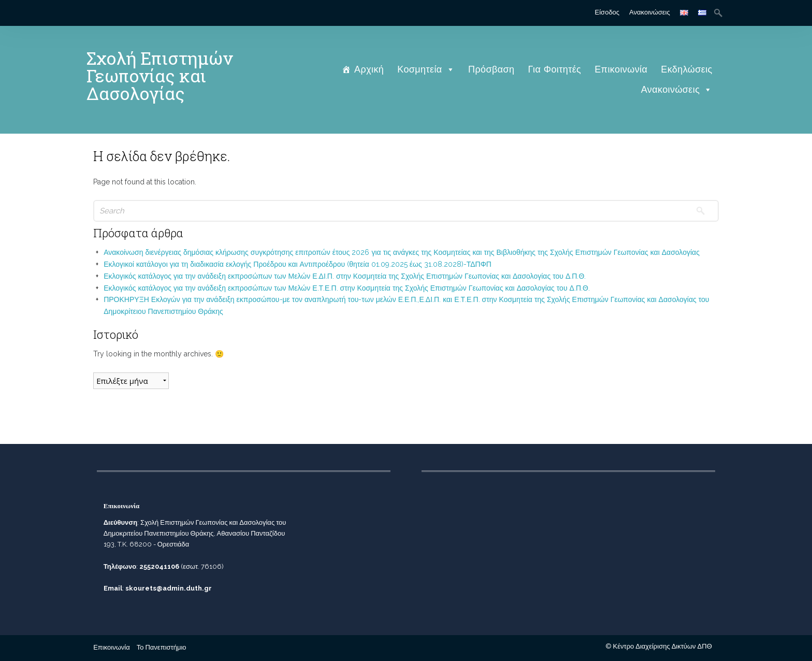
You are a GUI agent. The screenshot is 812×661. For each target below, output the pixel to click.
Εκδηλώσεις (686, 69)
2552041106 (159, 566)
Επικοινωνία (621, 69)
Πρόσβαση (491, 69)
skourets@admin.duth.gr (169, 588)
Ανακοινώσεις (650, 12)
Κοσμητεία (426, 69)
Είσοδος (607, 12)
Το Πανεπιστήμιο (162, 647)
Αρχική (369, 69)
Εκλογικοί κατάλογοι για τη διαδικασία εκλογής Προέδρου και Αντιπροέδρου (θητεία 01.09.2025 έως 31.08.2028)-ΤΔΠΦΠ (298, 264)
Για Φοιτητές (555, 69)
